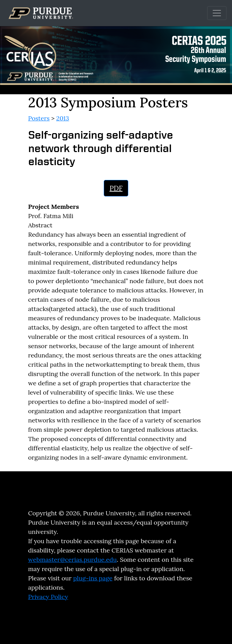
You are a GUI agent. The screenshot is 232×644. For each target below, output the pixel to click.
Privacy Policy (48, 597)
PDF (116, 188)
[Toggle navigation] (217, 13)
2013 (63, 118)
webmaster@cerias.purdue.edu (73, 560)
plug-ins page (93, 578)
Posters (39, 118)
